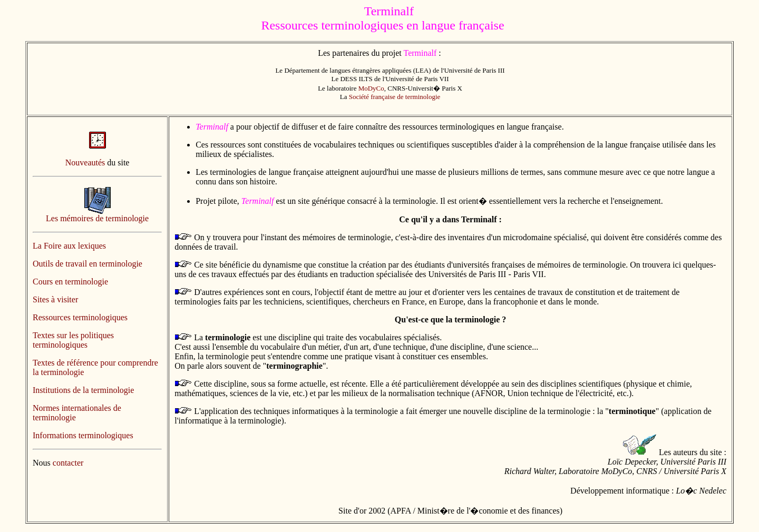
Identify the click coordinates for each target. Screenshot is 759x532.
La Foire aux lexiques (69, 246)
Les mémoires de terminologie (97, 218)
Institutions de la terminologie (83, 390)
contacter (68, 463)
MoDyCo (371, 88)
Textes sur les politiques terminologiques (73, 340)
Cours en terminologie (70, 282)
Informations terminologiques (83, 435)
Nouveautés (85, 162)
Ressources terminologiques (80, 317)
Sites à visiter (55, 299)
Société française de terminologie (395, 97)
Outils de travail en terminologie (87, 264)
